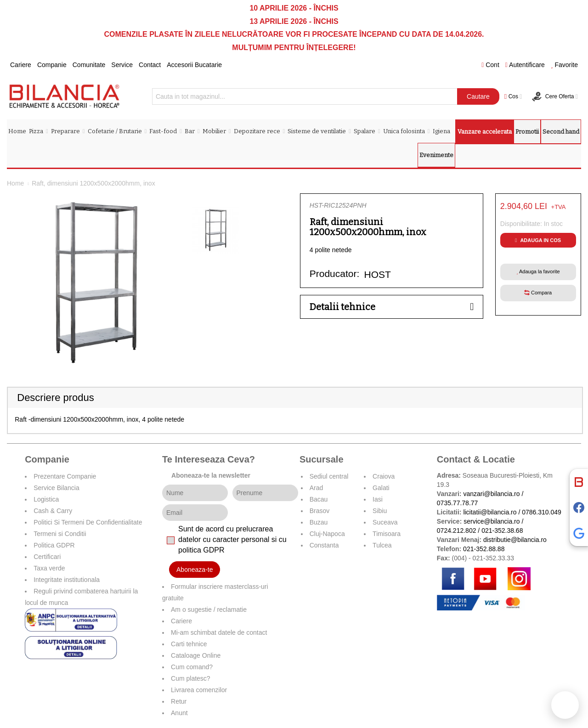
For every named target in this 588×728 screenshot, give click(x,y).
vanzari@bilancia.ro (491, 494)
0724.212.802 (457, 530)
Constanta (324, 545)
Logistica (46, 499)
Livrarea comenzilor (199, 690)
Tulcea (382, 545)
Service (122, 65)
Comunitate (89, 65)
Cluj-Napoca (327, 534)
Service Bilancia (57, 488)
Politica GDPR (54, 545)
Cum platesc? (191, 678)
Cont (490, 65)
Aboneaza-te (195, 570)
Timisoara (387, 534)
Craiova (384, 476)
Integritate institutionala (67, 580)
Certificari (47, 557)
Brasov (320, 511)
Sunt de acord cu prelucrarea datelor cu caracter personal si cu (232, 539)
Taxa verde (49, 568)
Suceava (385, 522)
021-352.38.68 (502, 530)
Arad (317, 488)
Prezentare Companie (65, 476)
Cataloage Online (196, 655)
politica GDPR (201, 550)
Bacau (319, 499)
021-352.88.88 (484, 549)
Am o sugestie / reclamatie (209, 609)
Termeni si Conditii (60, 534)
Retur (179, 701)
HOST (378, 274)
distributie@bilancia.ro (514, 540)
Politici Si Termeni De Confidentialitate (88, 522)
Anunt (179, 713)
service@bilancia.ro (492, 521)
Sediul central (329, 476)
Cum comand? (192, 667)
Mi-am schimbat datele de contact (219, 632)
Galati (381, 488)
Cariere (21, 65)
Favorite (564, 65)
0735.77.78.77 (458, 503)
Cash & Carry (53, 511)
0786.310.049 (542, 512)
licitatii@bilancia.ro (490, 512)
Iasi (378, 499)
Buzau (319, 522)
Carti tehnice (189, 644)
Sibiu (380, 511)
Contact (150, 65)
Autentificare (525, 65)
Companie (52, 65)
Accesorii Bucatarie (194, 65)
